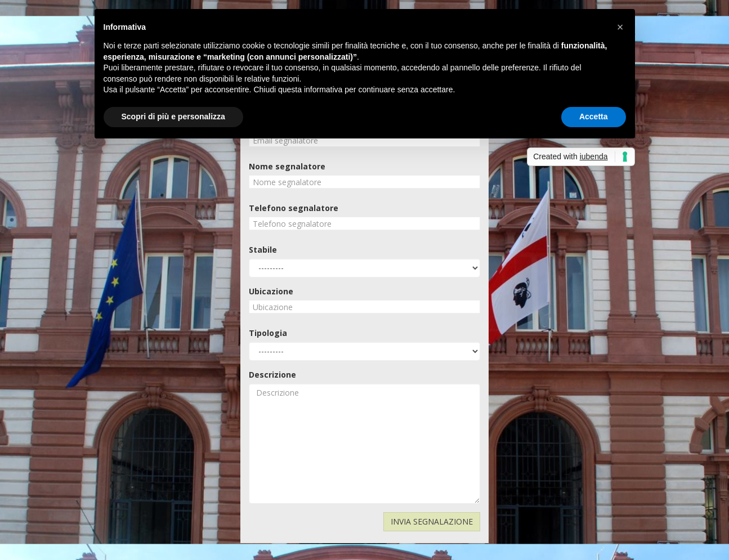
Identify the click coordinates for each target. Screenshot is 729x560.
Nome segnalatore (287, 166)
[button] (620, 27)
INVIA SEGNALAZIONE (432, 521)
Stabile (263, 250)
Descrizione (272, 375)
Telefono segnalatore (294, 208)
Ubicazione (271, 291)
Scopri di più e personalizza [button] (173, 117)
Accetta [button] (594, 117)
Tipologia (268, 333)
